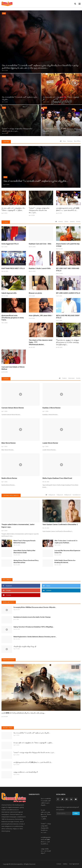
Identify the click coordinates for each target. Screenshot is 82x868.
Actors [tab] (66, 222)
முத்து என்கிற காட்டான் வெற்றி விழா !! (26, 772)
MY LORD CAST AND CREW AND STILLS (68, 270)
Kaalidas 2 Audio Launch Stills (40, 268)
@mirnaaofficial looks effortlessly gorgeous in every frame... (13, 318)
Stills (6, 222)
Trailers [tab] (64, 378)
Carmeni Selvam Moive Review (13, 408)
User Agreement (74, 864)
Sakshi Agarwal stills (9, 293)
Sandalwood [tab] (76, 495)
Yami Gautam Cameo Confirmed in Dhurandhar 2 (60, 524)
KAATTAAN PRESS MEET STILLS (13, 268)
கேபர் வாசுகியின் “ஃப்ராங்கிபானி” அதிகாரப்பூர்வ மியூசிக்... (32, 733)
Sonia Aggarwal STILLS (10, 244)
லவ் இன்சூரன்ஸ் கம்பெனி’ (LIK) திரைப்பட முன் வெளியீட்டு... (68, 209)
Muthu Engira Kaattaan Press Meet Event (57, 478)
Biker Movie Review (9, 443)
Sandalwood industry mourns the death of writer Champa (32, 617)
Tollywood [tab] (60, 495)
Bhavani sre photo (35, 293)
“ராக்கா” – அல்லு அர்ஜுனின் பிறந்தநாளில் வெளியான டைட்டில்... (39, 210)
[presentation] (73, 667)
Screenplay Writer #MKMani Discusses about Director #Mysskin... (35, 607)
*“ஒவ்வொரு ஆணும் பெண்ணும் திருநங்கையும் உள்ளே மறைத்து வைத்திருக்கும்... (68, 342)
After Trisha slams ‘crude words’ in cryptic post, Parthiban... (66, 542)
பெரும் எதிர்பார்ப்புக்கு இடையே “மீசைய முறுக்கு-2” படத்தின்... (13, 209)
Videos (6, 379)
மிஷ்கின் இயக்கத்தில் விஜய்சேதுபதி (25, 646)
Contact (59, 864)
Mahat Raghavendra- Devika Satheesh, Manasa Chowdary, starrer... (35, 637)
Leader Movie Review (50, 443)
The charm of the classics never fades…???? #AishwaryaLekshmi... (41, 342)
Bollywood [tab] (52, 495)
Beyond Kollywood (11, 495)
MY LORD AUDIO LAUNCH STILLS (68, 293)
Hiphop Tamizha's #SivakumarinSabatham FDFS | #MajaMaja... (34, 627)
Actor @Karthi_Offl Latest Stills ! (41, 316)
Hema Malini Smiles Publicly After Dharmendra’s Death (24, 552)
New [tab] (64, 141)
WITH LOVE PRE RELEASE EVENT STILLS (68, 317)
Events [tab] (78, 222)
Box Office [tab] (77, 141)
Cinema (6, 142)
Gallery (65, 864)
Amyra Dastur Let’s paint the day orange (68, 245)
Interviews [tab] (71, 378)
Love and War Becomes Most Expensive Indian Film (67, 552)
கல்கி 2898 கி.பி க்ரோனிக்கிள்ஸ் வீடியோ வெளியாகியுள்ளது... (23, 713)
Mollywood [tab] (68, 495)
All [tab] (61, 141)
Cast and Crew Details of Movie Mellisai (13, 368)
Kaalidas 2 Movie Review (52, 408)
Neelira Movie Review (9, 478)
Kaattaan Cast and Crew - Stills (40, 244)
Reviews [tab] (70, 141)
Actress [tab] (61, 222)
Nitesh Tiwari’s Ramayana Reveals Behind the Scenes (24, 542)
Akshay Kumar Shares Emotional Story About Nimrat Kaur (26, 561)
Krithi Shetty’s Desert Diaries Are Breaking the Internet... (65, 561)
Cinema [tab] (72, 222)
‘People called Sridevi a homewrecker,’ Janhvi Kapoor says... (18, 526)
